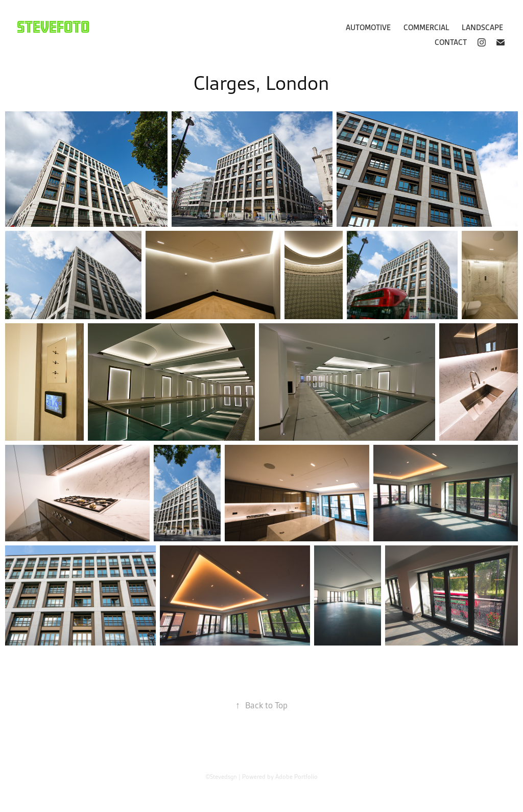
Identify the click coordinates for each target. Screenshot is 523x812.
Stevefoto (53, 27)
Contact (451, 42)
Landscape (482, 28)
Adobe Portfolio (296, 777)
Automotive (368, 28)
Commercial (426, 28)
